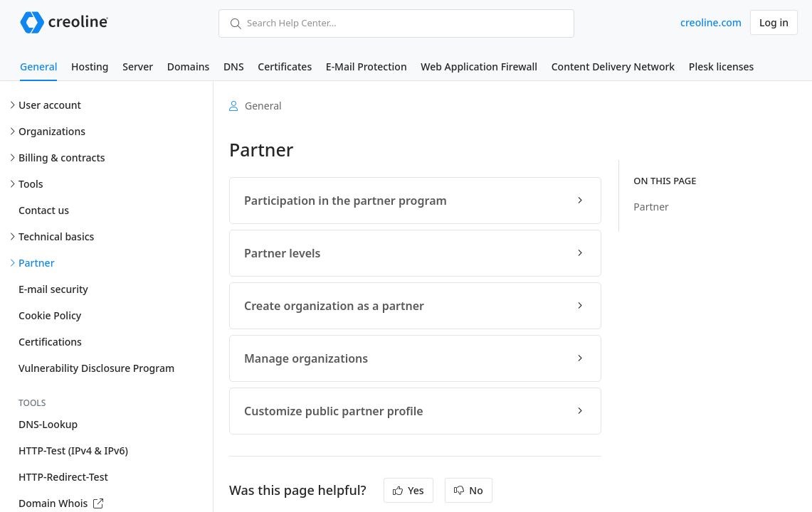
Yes (408, 490)
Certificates (285, 66)
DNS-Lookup (48, 424)
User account (50, 105)
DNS (234, 66)
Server (138, 66)
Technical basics (56, 236)
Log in (774, 22)
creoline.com (711, 22)
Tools (31, 184)
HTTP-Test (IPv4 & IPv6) (73, 450)
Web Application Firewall (479, 66)
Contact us (44, 210)
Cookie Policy (50, 315)
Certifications (50, 342)
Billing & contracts (62, 158)
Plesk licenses (722, 66)
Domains (188, 66)
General (38, 66)
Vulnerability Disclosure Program (96, 368)
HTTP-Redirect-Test (63, 477)
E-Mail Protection (367, 66)
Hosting (90, 66)
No (469, 490)
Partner (37, 263)
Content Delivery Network (613, 66)
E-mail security (53, 289)
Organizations (52, 131)
